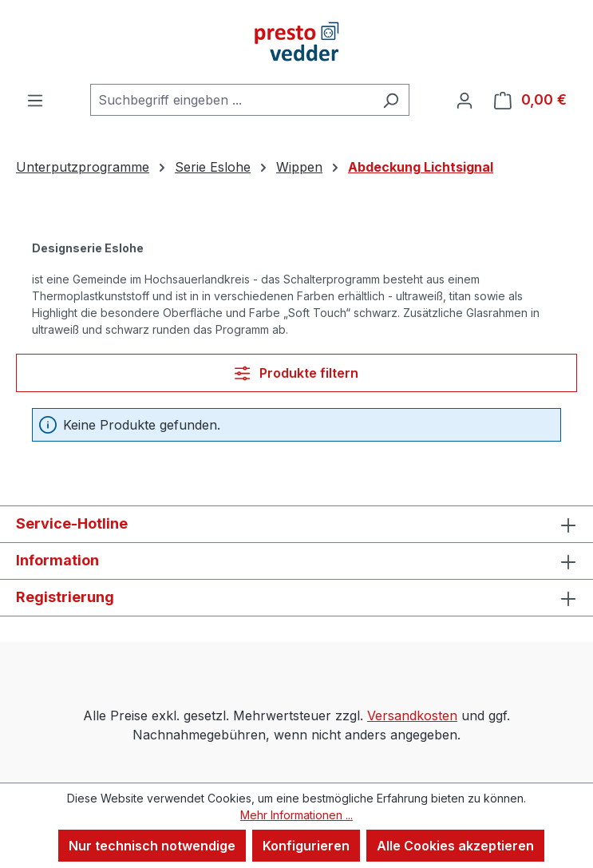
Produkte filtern (296, 373)
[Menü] (35, 100)
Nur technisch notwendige (152, 846)
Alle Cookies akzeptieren (455, 846)
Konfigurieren (306, 846)
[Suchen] (391, 100)
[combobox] (231, 100)
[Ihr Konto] (465, 100)
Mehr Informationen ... (296, 815)
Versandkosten (412, 715)
